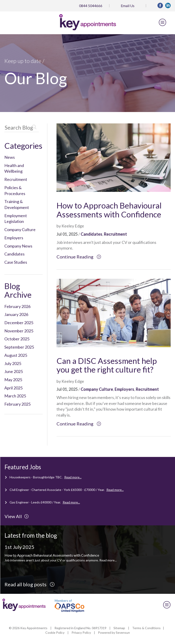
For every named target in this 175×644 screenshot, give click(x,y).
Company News (18, 246)
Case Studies (16, 262)
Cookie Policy (55, 632)
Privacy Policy (81, 632)
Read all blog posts (30, 584)
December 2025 (19, 323)
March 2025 (15, 396)
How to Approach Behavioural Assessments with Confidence (109, 210)
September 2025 (19, 347)
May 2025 (13, 380)
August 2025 (16, 355)
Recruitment (16, 179)
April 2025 (13, 388)
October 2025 (17, 339)
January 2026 (16, 314)
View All (17, 516)
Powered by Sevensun (114, 632)
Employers (14, 238)
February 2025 (17, 404)
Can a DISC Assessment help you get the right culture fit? (107, 365)
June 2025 (14, 371)
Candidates (14, 254)
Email (128, 6)
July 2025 (13, 363)
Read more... (73, 477)
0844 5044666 (91, 6)
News (10, 157)
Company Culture (20, 229)
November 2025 (19, 331)
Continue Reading (79, 257)
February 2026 (17, 306)
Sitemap (119, 628)
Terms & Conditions (146, 628)
